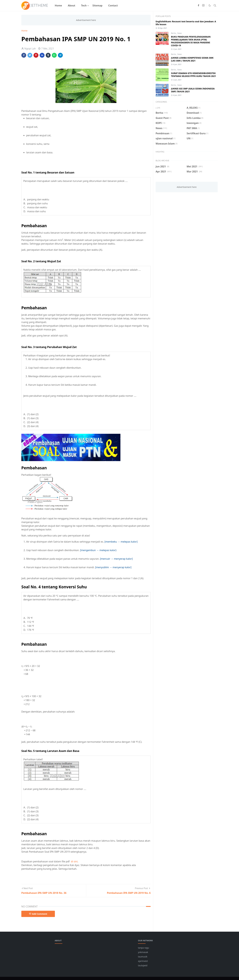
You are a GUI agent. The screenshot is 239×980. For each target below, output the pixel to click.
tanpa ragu (143, 948)
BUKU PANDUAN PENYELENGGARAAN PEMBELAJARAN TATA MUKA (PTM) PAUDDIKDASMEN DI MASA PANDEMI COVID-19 (191, 41)
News (180, 33)
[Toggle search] (215, 5)
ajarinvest (143, 961)
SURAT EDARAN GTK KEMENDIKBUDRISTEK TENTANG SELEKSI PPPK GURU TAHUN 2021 (194, 75)
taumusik (143, 957)
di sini (74, 861)
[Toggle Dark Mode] (210, 5)
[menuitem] (58, 5)
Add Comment (38, 914)
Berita (174, 33)
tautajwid (143, 965)
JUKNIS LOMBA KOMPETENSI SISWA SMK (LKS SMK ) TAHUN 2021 (192, 59)
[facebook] (198, 5)
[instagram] (203, 5)
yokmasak (143, 952)
